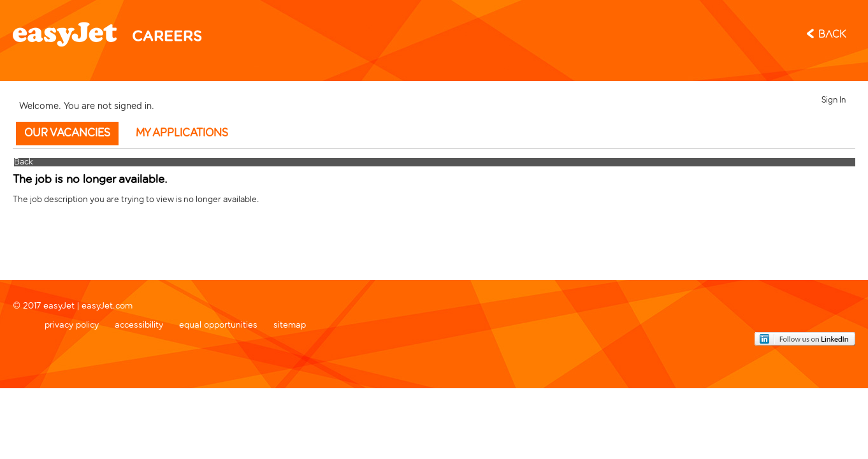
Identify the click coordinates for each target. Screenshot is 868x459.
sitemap (290, 324)
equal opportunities (218, 324)
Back (832, 35)
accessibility (139, 324)
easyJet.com (107, 304)
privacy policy (72, 324)
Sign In (834, 100)
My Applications (182, 134)
